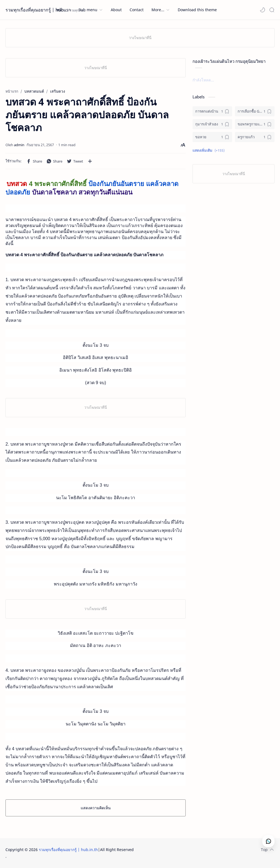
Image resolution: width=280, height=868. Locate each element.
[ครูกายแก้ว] (255, 137)
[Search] (272, 10)
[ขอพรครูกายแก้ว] (255, 124)
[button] (262, 10)
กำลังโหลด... (203, 80)
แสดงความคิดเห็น (96, 808)
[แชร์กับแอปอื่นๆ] (90, 161)
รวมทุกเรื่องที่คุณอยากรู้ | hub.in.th (37, 10)
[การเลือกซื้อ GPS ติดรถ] (255, 111)
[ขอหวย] (212, 137)
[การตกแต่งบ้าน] (212, 111)
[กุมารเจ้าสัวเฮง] (212, 124)
